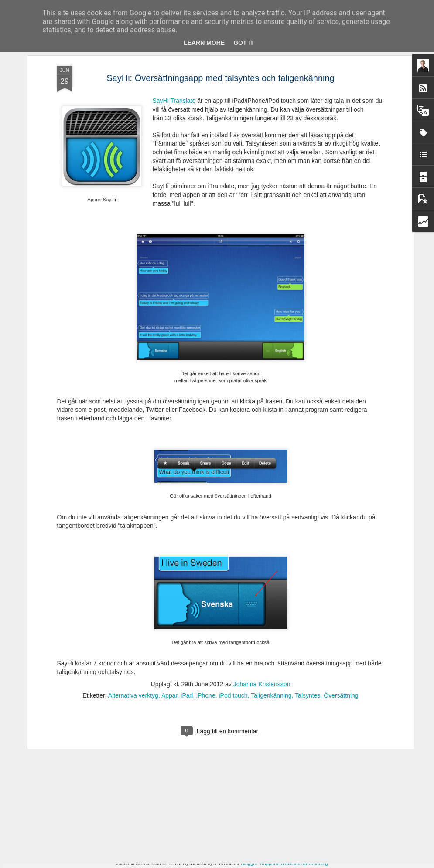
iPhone (206, 576)
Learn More (204, 43)
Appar (169, 576)
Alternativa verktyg (133, 576)
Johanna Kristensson (262, 565)
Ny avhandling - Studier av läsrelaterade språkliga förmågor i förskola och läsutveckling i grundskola (212, 664)
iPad (187, 576)
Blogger (249, 863)
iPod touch (233, 576)
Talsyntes (308, 576)
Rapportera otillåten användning (294, 863)
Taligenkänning (271, 576)
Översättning (341, 576)
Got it (244, 43)
